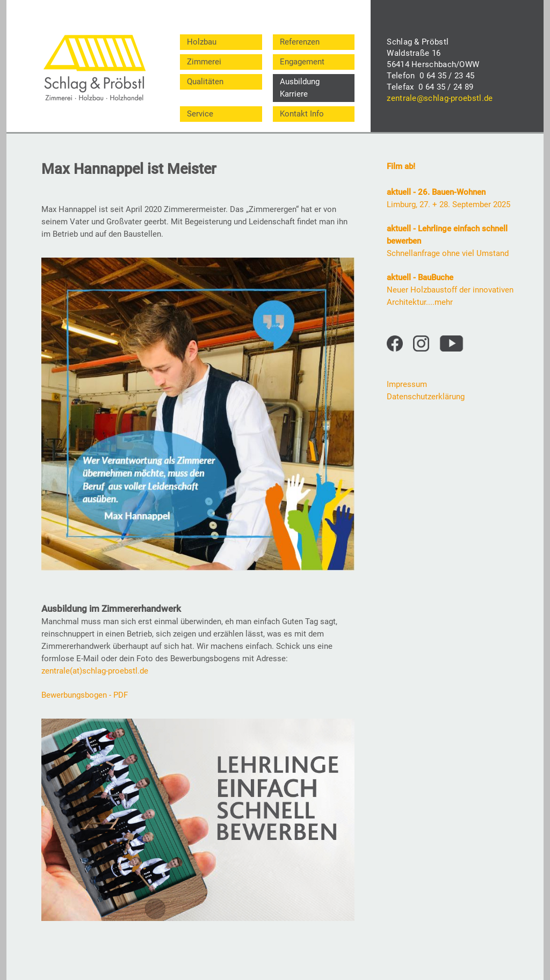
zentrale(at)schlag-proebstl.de (95, 671)
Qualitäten (205, 82)
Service (200, 114)
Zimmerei (204, 62)
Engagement (302, 62)
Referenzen (300, 42)
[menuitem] (221, 42)
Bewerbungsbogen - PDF (85, 695)
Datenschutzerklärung (426, 397)
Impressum (407, 384)
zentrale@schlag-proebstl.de (440, 98)
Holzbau (202, 42)
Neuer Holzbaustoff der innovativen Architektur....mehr (450, 290)
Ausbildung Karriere (300, 88)
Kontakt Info (302, 114)
